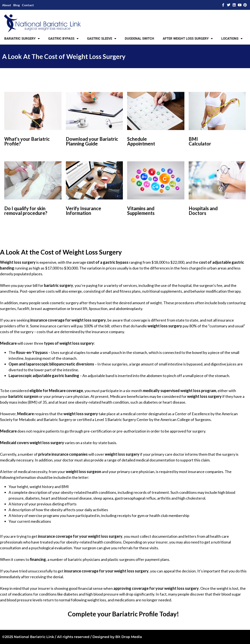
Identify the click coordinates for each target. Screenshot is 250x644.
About (7, 5)
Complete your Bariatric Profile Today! (123, 614)
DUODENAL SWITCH (139, 39)
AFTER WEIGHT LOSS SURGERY (188, 39)
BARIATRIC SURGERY (22, 39)
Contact (28, 5)
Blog (17, 5)
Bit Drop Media (129, 637)
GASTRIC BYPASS (63, 39)
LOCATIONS (232, 39)
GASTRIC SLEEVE (102, 39)
